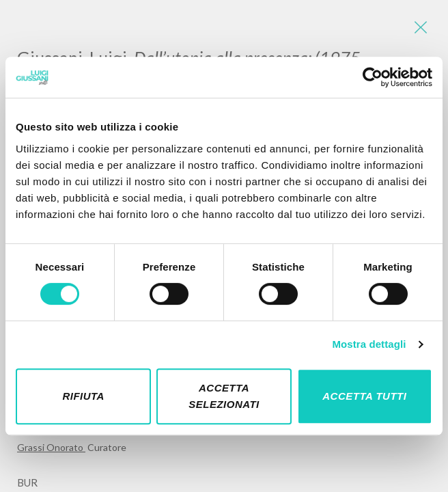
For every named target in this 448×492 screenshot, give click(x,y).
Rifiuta (83, 396)
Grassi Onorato (51, 447)
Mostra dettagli (369, 344)
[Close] (421, 27)
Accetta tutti (364, 396)
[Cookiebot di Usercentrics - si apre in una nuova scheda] (373, 77)
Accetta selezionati (224, 396)
